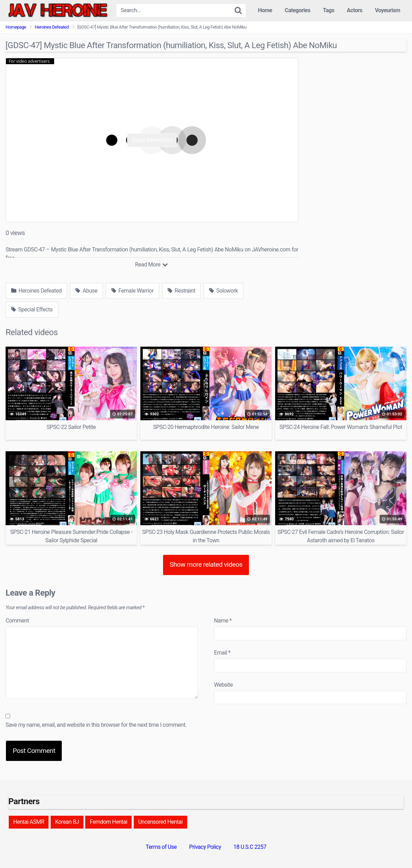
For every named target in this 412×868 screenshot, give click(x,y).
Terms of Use (161, 847)
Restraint (181, 291)
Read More (151, 265)
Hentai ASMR (29, 822)
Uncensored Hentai (160, 822)
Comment (17, 621)
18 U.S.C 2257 (250, 847)
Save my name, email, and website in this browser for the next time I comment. (96, 725)
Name (223, 621)
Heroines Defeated (52, 27)
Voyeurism (388, 10)
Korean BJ (67, 822)
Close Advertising (152, 140)
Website (223, 685)
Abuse (86, 291)
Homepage (16, 27)
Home (265, 10)
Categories (297, 10)
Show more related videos (206, 564)
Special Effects (32, 310)
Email (222, 653)
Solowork (223, 291)
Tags (329, 10)
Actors (354, 10)
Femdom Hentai (108, 822)
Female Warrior (133, 291)
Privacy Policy (205, 847)
